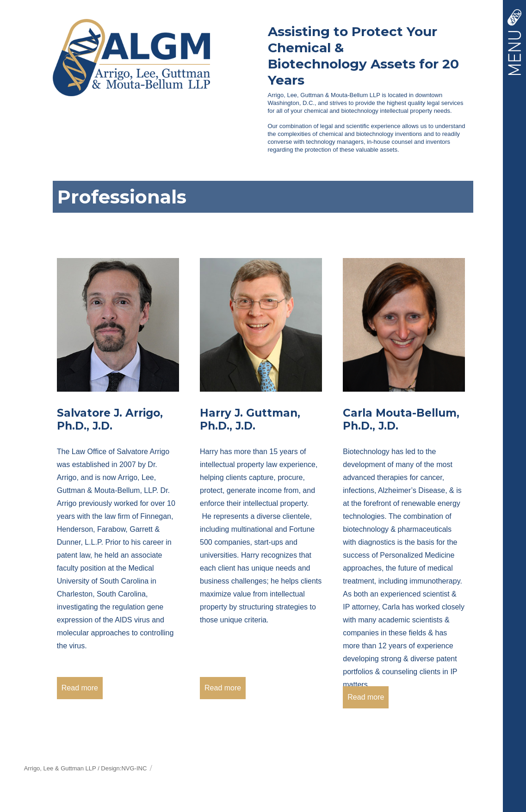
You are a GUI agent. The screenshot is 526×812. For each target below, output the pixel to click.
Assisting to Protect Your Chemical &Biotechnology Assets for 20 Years (363, 56)
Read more (80, 688)
